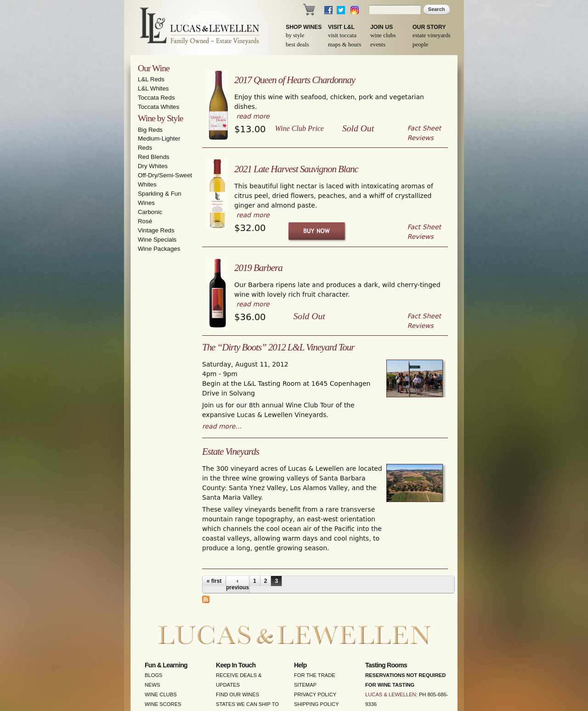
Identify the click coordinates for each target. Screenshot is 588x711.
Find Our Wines (237, 694)
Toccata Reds (156, 98)
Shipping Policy (317, 704)
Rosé (145, 221)
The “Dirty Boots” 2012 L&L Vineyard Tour (278, 347)
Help (300, 665)
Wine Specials (157, 240)
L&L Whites (153, 88)
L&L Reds (151, 79)
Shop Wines (304, 27)
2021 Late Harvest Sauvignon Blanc (296, 169)
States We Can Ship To (247, 704)
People (420, 45)
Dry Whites (153, 166)
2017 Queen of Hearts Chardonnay (295, 80)
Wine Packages (159, 249)
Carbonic (150, 212)
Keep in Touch (236, 665)
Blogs (154, 675)
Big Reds (150, 130)
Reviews (421, 138)
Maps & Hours (345, 45)
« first (214, 581)
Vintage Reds (156, 230)
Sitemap (305, 685)
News (153, 685)
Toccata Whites (158, 107)
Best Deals (297, 45)
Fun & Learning (166, 665)
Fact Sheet (424, 128)
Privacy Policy (315, 694)
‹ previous (237, 584)
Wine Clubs (383, 35)
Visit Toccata (342, 35)
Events (378, 45)
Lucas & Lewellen (391, 694)
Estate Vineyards (432, 35)
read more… (222, 426)
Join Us (382, 27)
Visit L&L (341, 27)
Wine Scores (163, 704)
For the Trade (315, 675)
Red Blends (154, 157)
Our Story (429, 27)
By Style (295, 35)
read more (253, 116)
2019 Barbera (258, 268)
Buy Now (317, 231)
